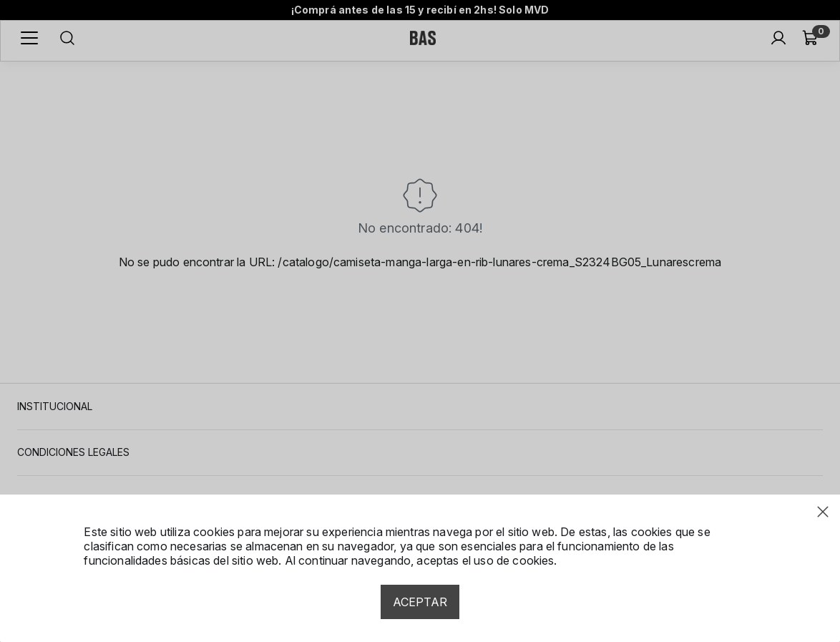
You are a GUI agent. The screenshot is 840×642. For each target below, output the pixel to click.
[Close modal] (823, 512)
